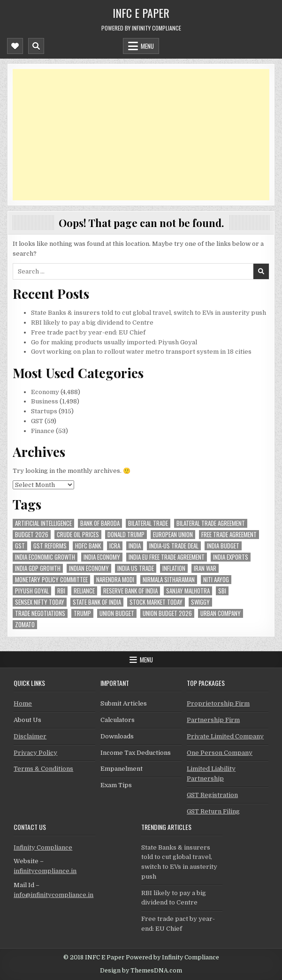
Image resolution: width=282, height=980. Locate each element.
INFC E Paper (141, 13)
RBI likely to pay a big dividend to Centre (92, 323)
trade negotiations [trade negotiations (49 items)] (40, 613)
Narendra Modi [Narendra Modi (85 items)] (115, 580)
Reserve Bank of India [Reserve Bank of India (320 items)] (130, 591)
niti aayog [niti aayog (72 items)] (216, 580)
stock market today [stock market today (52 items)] (156, 602)
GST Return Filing (213, 811)
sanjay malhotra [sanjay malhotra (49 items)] (188, 591)
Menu (147, 46)
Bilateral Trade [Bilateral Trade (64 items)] (148, 523)
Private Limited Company (225, 736)
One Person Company (220, 753)
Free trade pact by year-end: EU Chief (88, 332)
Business (45, 401)
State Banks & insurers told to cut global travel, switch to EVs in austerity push (149, 313)
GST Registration (212, 795)
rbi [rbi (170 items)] (61, 591)
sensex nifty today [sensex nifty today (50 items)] (40, 602)
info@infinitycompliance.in (53, 895)
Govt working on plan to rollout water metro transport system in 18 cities (141, 352)
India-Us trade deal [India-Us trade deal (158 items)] (174, 546)
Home (23, 703)
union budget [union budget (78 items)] (117, 613)
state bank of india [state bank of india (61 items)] (97, 602)
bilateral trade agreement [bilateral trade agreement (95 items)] (211, 523)
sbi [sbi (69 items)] (222, 591)
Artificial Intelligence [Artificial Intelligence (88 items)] (43, 523)
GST (37, 421)
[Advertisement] (141, 135)
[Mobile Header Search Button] (36, 46)
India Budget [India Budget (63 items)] (223, 546)
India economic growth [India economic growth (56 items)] (45, 557)
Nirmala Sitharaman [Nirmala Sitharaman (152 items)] (169, 580)
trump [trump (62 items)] (82, 613)
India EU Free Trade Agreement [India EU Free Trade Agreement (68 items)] (167, 557)
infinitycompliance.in (45, 871)
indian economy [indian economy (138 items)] (89, 568)
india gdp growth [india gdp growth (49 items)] (38, 568)
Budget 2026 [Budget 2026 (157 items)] (32, 535)
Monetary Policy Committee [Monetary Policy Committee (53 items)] (51, 580)
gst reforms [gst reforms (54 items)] (50, 546)
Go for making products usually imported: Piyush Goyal (114, 342)
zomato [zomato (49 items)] (25, 625)
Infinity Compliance (43, 847)
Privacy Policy (35, 753)
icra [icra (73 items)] (115, 546)
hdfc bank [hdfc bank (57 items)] (88, 546)
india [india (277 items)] (135, 546)
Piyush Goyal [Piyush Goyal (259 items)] (32, 591)
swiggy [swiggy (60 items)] (200, 602)
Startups (44, 411)
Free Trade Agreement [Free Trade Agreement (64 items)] (229, 535)
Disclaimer (30, 736)
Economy (45, 392)
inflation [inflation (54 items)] (174, 568)
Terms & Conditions (43, 769)
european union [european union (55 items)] (173, 535)
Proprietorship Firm (218, 703)
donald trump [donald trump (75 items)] (126, 535)
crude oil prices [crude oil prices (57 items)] (78, 535)
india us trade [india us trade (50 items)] (136, 568)
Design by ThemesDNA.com (141, 971)
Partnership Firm (213, 720)
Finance (43, 431)
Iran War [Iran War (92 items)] (205, 568)
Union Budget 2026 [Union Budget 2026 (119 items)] (167, 613)
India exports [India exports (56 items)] (231, 557)
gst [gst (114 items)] (20, 546)
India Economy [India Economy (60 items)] (102, 557)
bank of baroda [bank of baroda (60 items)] (100, 523)
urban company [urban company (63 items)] (221, 613)
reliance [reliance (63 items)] (84, 591)
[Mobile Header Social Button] (15, 46)
